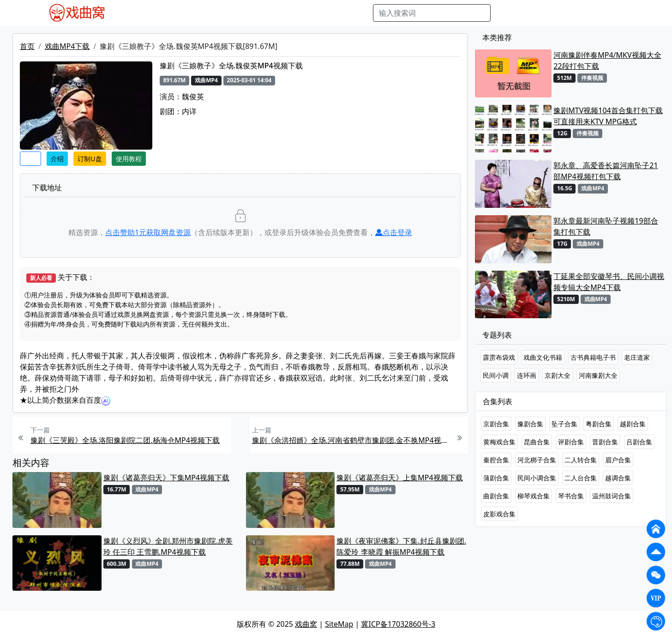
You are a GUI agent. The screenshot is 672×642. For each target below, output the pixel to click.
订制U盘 (90, 159)
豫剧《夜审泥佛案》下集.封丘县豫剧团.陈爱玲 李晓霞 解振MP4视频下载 (401, 546)
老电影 (209, 13)
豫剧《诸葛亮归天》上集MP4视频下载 (399, 478)
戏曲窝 (306, 624)
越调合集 (618, 478)
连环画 (527, 375)
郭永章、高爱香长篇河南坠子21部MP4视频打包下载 (606, 171)
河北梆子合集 (537, 460)
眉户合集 (618, 460)
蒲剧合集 (496, 478)
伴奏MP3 (276, 13)
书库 (340, 13)
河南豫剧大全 (598, 375)
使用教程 (129, 159)
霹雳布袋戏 (499, 357)
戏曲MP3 (177, 13)
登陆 (630, 13)
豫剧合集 (530, 424)
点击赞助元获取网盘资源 (148, 232)
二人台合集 (581, 478)
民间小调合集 (537, 478)
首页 (27, 46)
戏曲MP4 (141, 13)
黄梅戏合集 (499, 442)
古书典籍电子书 (593, 357)
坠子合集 (564, 424)
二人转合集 (581, 460)
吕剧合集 (639, 442)
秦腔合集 (496, 460)
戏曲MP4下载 (67, 46)
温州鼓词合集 (612, 496)
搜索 (505, 13)
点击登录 (394, 232)
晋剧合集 (605, 442)
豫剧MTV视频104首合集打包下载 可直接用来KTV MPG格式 (608, 116)
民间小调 (496, 375)
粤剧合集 (599, 424)
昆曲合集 (537, 442)
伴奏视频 (312, 13)
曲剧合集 (496, 496)
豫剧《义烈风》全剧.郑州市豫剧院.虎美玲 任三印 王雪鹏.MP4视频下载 (168, 546)
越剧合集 (633, 424)
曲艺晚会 (240, 13)
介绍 (57, 159)
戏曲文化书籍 (543, 357)
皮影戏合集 (499, 514)
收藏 (30, 159)
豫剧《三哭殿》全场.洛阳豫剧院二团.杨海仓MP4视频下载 (125, 440)
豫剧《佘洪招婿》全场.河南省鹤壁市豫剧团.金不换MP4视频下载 (351, 440)
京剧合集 (496, 424)
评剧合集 (571, 442)
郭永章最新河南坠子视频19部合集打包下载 (606, 226)
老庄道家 (637, 357)
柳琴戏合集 (534, 496)
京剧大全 (558, 375)
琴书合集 (571, 496)
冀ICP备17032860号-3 (398, 624)
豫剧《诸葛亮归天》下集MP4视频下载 (166, 478)
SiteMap (339, 624)
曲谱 (361, 13)
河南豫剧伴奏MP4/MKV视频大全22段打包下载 (607, 61)
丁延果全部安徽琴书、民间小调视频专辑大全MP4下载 (609, 282)
